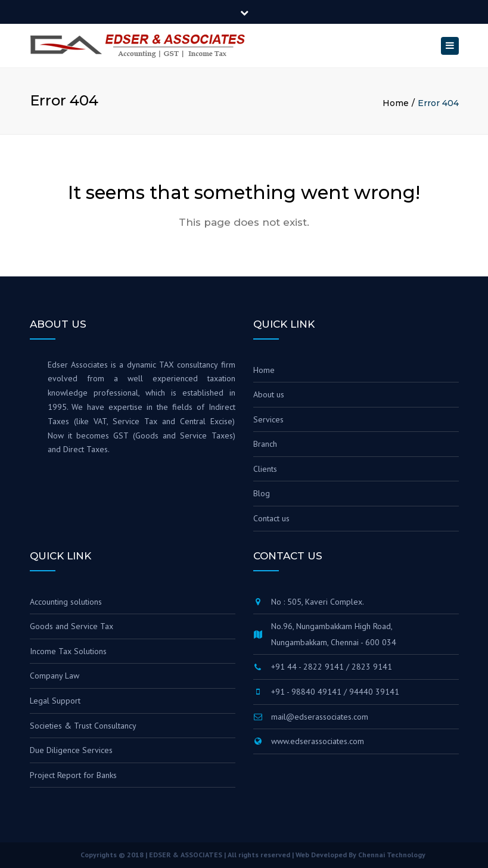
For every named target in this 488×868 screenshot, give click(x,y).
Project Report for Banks (73, 775)
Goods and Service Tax (72, 626)
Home (396, 103)
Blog (262, 493)
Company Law (55, 676)
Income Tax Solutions (68, 651)
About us (269, 394)
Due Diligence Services (71, 750)
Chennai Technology (392, 855)
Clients (265, 469)
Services (268, 419)
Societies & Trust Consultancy (83, 726)
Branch (265, 444)
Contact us (271, 518)
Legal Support (55, 701)
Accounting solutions (66, 602)
